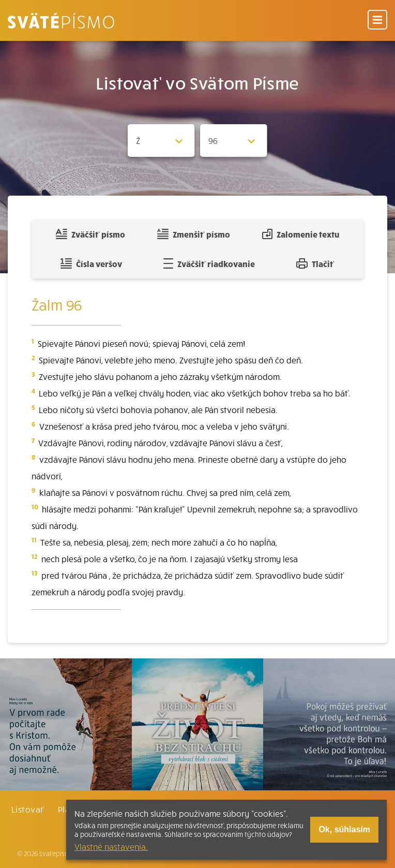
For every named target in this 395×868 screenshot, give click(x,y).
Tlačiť (315, 263)
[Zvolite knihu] (161, 141)
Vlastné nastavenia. (111, 846)
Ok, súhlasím (344, 829)
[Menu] (377, 20)
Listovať (28, 809)
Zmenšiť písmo (194, 234)
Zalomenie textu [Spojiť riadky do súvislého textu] (301, 234)
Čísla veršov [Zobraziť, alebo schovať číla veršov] (91, 263)
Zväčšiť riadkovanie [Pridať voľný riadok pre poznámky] (209, 263)
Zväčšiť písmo (90, 234)
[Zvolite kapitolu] (234, 141)
